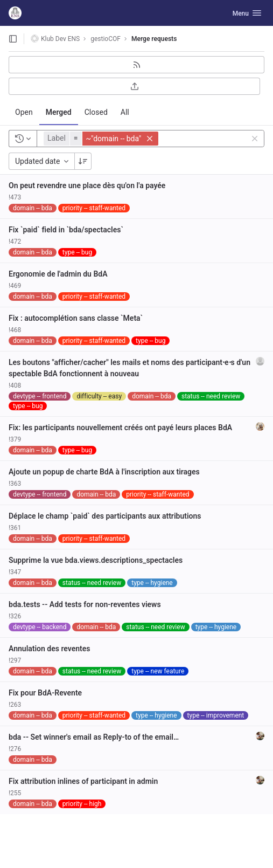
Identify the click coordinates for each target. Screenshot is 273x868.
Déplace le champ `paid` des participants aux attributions (105, 516)
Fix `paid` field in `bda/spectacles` (66, 230)
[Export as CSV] (134, 86)
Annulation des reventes (50, 649)
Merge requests (154, 39)
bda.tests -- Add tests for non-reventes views (85, 604)
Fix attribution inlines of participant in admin (83, 781)
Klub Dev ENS (55, 39)
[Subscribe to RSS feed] (136, 65)
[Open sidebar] (13, 39)
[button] (102, 139)
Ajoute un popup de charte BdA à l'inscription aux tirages (104, 472)
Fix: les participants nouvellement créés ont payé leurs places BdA (120, 428)
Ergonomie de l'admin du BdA (58, 274)
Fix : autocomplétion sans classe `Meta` (76, 318)
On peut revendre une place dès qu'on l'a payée (87, 185)
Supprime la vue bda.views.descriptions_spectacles (96, 560)
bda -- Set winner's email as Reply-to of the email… (94, 737)
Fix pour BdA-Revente (45, 693)
